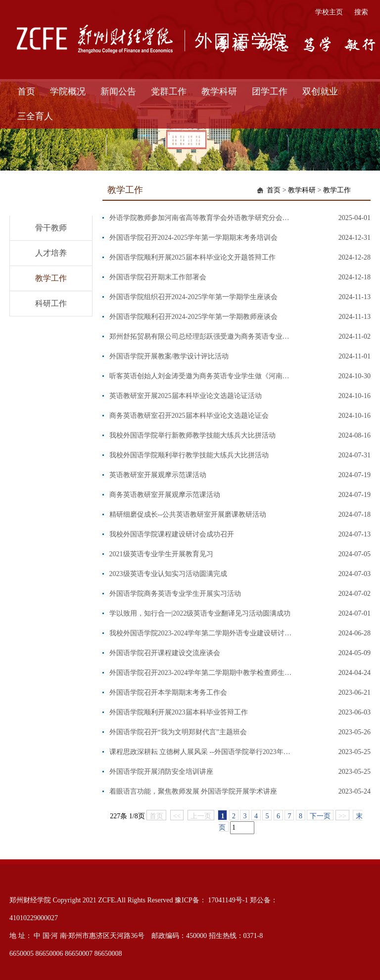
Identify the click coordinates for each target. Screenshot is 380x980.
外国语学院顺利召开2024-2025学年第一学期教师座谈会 (194, 317)
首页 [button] (26, 91)
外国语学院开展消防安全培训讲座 (161, 772)
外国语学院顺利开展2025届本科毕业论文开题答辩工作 (192, 257)
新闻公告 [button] (118, 91)
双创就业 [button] (320, 91)
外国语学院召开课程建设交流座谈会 (165, 653)
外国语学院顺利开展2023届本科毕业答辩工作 (179, 712)
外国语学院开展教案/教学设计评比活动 (169, 356)
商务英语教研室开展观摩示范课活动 (165, 495)
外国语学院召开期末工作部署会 (158, 277)
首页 (274, 190)
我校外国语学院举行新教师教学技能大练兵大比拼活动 (192, 435)
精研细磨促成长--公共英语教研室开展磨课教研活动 (188, 514)
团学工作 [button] (270, 91)
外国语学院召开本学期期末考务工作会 (168, 692)
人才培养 (51, 253)
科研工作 (51, 303)
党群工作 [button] (169, 91)
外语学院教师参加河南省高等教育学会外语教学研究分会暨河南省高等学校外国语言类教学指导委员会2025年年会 (201, 218)
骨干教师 (51, 228)
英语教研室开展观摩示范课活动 (158, 475)
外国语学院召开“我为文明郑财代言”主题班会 (178, 732)
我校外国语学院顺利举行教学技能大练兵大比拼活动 (189, 455)
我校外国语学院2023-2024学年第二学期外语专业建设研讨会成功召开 (201, 633)
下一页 (320, 816)
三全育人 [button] (35, 116)
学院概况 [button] (68, 91)
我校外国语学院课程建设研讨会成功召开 (172, 534)
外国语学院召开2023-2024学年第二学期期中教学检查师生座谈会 (201, 673)
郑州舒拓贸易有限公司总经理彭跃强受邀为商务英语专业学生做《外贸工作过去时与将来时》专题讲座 (201, 336)
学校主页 (329, 12)
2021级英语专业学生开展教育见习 (161, 554)
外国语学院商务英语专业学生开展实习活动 (175, 594)
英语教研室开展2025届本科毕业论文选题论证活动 (186, 396)
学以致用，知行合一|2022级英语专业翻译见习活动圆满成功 (200, 613)
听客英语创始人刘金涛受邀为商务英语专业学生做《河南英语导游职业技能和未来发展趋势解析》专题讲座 (201, 376)
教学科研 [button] (219, 91)
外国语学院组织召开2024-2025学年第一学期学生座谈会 (194, 297)
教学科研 (302, 190)
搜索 (361, 12)
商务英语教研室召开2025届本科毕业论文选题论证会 (189, 416)
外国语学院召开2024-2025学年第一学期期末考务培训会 (194, 238)
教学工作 (51, 278)
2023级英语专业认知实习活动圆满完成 (168, 574)
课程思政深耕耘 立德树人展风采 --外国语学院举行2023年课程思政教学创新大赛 (201, 752)
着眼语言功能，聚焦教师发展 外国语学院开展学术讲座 (193, 791)
